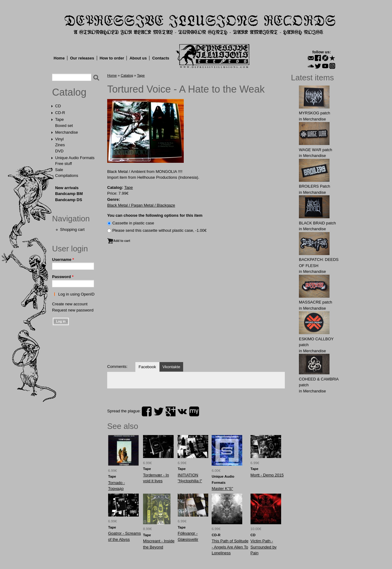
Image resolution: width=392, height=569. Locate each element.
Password (63, 277)
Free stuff (64, 164)
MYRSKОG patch (315, 113)
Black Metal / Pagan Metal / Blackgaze (141, 205)
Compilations (67, 176)
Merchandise (66, 132)
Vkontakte (171, 367)
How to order (112, 58)
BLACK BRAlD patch (317, 223)
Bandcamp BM (69, 194)
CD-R (60, 113)
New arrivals (67, 188)
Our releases (82, 58)
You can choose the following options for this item (155, 215)
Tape (59, 119)
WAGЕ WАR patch (316, 150)
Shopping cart (72, 229)
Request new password (73, 310)
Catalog (69, 92)
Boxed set (64, 126)
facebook (147, 411)
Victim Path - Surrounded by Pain (264, 547)
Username (63, 260)
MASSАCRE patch (315, 302)
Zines (60, 145)
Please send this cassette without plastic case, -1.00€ (160, 230)
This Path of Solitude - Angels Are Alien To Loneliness (230, 547)
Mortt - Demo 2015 (267, 475)
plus (171, 411)
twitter (159, 411)
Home (59, 58)
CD (58, 106)
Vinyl (59, 139)
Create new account (70, 304)
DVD (59, 151)
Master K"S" (222, 489)
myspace (194, 411)
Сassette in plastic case (133, 223)
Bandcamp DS (69, 200)
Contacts (161, 58)
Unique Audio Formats (75, 158)
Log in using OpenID (76, 294)
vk (182, 411)
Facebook (147, 367)
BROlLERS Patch (315, 186)
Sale (59, 170)
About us (138, 58)
